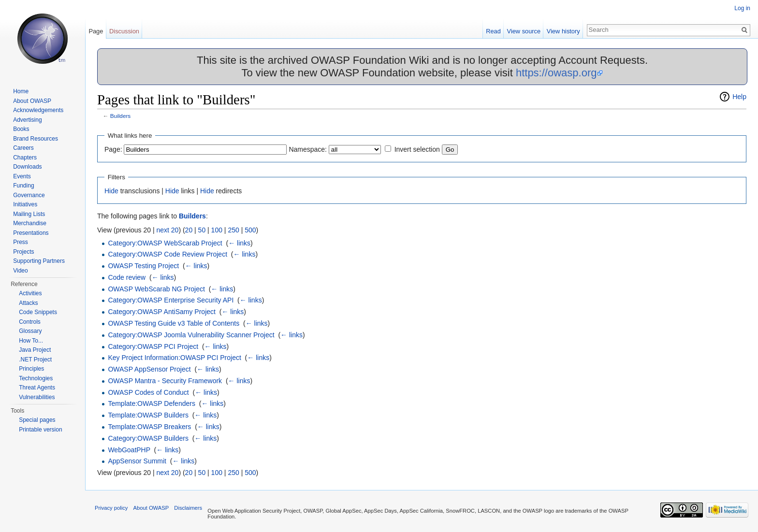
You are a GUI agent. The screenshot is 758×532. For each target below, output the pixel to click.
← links (239, 243)
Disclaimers (188, 508)
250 (233, 230)
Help (739, 97)
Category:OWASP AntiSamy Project (162, 312)
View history (563, 31)
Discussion (124, 31)
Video (20, 271)
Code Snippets (38, 312)
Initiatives (25, 204)
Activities (30, 293)
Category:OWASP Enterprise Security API (171, 300)
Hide (111, 191)
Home (21, 91)
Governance (29, 195)
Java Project (35, 350)
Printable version (40, 430)
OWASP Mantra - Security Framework (165, 381)
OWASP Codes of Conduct (148, 392)
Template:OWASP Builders (148, 415)
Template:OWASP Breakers (149, 427)
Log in (742, 8)
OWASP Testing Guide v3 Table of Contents (174, 323)
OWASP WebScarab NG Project (156, 289)
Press (21, 242)
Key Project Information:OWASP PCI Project (174, 358)
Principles (31, 369)
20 (189, 230)
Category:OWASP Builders (148, 438)
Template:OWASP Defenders (152, 403)
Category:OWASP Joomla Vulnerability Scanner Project (191, 335)
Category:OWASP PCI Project (153, 346)
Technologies (36, 378)
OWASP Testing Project (143, 266)
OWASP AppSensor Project (149, 369)
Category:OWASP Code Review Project (168, 254)
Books (21, 129)
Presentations (31, 233)
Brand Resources (36, 139)
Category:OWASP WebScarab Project (165, 243)
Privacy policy (111, 508)
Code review (127, 277)
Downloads (27, 167)
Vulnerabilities (37, 397)
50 (202, 230)
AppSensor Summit (137, 461)
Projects (23, 252)
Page (96, 31)
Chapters (25, 158)
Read (493, 31)
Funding (23, 186)
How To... (31, 341)
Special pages (37, 420)
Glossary (30, 331)
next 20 (167, 230)
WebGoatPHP (129, 450)
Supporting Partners (39, 261)
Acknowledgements (38, 110)
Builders (120, 116)
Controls (30, 322)
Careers (23, 148)
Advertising (27, 120)
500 (250, 230)
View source (524, 31)
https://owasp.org (556, 73)
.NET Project (35, 359)
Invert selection (417, 149)
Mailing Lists (29, 214)
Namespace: (308, 149)
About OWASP (32, 101)
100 (217, 230)
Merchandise (30, 223)
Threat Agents (37, 388)
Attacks (28, 303)
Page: (113, 149)
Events (22, 176)
